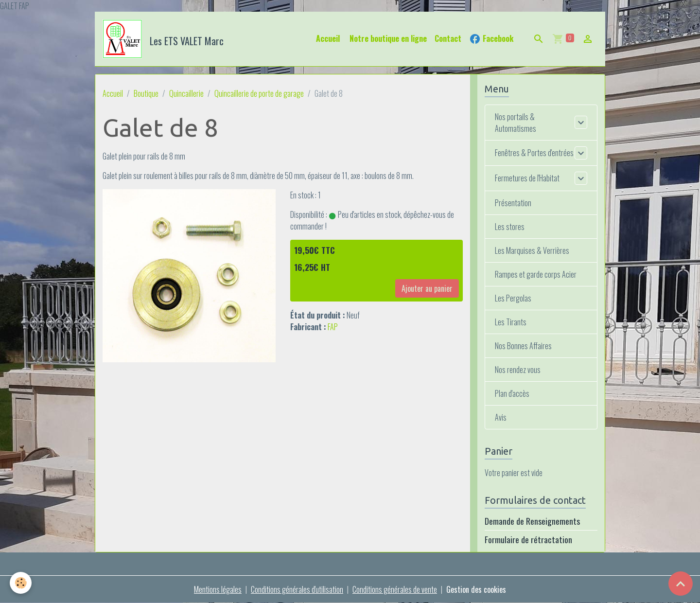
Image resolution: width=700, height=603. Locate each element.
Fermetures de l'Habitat (527, 178)
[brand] (165, 39)
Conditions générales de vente (395, 589)
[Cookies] (21, 583)
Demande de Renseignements (532, 521)
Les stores (510, 227)
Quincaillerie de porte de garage (259, 93)
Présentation (513, 203)
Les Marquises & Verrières (532, 250)
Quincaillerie (186, 93)
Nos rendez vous (518, 370)
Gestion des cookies (476, 589)
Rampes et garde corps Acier (536, 274)
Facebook (491, 39)
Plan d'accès (512, 393)
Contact (448, 38)
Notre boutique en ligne (387, 38)
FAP (333, 327)
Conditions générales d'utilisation (297, 589)
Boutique (146, 93)
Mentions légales (218, 589)
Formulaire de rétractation (528, 539)
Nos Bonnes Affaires (523, 346)
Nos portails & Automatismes (516, 123)
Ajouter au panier (427, 288)
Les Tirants (511, 322)
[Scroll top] (681, 584)
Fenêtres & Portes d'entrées (534, 153)
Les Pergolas (513, 298)
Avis (501, 417)
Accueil (328, 38)
